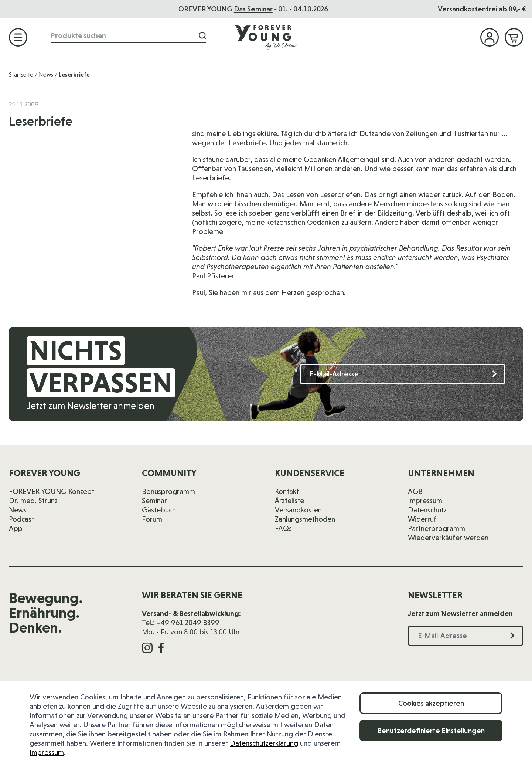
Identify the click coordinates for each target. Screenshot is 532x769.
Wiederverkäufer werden (448, 538)
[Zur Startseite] (266, 37)
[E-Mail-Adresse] (403, 374)
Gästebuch (159, 510)
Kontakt (287, 491)
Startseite (21, 74)
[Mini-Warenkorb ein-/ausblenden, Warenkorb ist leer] (514, 37)
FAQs (283, 528)
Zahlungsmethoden (305, 519)
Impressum (47, 752)
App (16, 528)
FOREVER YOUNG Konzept (52, 491)
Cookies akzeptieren (431, 703)
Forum (152, 519)
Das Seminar (268, 9)
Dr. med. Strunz (33, 501)
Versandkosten (298, 510)
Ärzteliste (289, 501)
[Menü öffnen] (18, 37)
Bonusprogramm (168, 491)
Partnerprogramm (436, 528)
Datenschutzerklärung (264, 743)
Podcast (21, 519)
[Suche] (202, 36)
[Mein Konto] (490, 37)
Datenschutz (427, 510)
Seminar (154, 501)
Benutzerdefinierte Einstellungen (431, 731)
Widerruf (422, 519)
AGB (415, 491)
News (46, 74)
